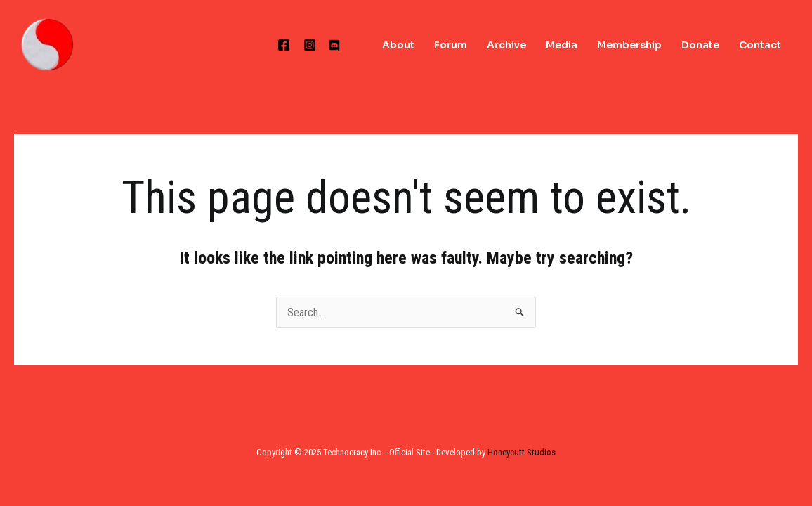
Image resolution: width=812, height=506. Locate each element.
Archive (506, 45)
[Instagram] (310, 45)
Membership (629, 45)
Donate (700, 45)
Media (562, 45)
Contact (760, 45)
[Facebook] (284, 45)
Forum (451, 45)
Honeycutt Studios (522, 452)
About (398, 45)
